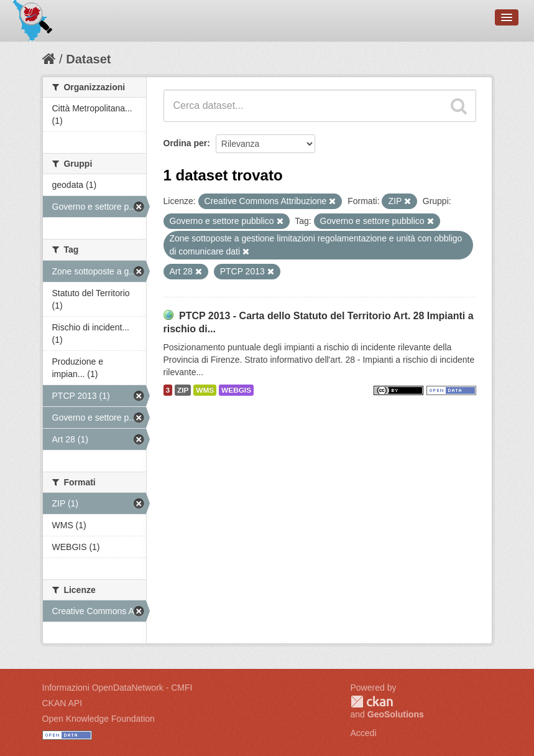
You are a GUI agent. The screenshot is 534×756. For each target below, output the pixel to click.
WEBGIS (236, 390)
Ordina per (186, 143)
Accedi (364, 733)
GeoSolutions (396, 714)
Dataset (88, 59)
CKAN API (62, 703)
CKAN (372, 702)
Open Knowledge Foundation (99, 719)
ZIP (183, 390)
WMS (205, 390)
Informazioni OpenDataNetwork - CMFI (117, 688)
